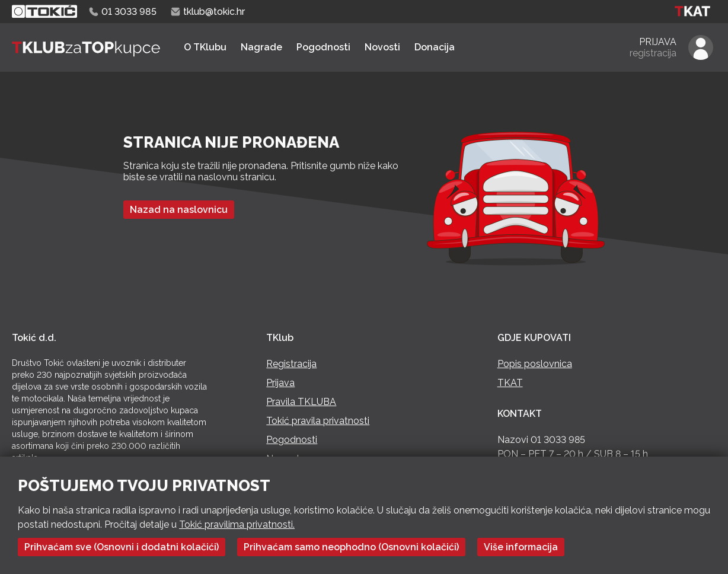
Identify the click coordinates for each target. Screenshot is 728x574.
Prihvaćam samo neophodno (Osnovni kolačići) (351, 547)
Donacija (435, 47)
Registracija (291, 364)
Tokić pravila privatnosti (318, 421)
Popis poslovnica (535, 364)
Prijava (280, 383)
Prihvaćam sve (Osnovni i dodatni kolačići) (122, 547)
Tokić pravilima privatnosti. (237, 524)
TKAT (510, 383)
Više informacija (521, 547)
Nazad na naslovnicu (179, 210)
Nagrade (261, 47)
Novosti (382, 47)
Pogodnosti (323, 47)
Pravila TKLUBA (301, 402)
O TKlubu (205, 47)
